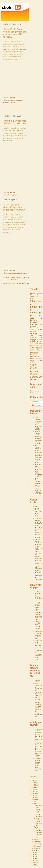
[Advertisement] (22, 109)
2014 (34, 852)
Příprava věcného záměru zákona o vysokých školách (38, 626)
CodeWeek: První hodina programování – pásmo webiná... (38, 811)
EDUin (32, 293)
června (37, 842)
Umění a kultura (36, 340)
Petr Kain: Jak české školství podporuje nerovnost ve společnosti (38, 559)
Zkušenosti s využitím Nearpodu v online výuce (38, 753)
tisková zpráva (36, 360)
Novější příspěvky (9, 278)
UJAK (25, 273)
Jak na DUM (38, 316)
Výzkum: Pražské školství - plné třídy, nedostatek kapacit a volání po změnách (38, 438)
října (36, 804)
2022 (34, 783)
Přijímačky (34, 334)
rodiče (32, 359)
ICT (32, 299)
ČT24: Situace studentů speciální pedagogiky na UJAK (14, 207)
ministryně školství (17, 273)
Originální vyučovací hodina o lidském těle (14, 122)
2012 (34, 857)
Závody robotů (37, 681)
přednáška (34, 356)
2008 (34, 865)
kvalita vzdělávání (36, 347)
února (37, 848)
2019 (34, 789)
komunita (33, 346)
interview (39, 343)
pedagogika (35, 353)
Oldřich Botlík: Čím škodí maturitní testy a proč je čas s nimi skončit (38, 545)
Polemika (33, 332)
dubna (37, 844)
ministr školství (36, 349)
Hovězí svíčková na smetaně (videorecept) (38, 712)
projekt (32, 355)
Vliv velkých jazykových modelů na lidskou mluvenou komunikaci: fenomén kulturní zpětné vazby (38, 454)
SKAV (40, 335)
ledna (36, 850)
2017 (34, 793)
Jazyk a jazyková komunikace (36, 320)
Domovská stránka (15, 278)
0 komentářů (12, 98)
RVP (41, 334)
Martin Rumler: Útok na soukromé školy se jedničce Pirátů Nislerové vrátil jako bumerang (38, 486)
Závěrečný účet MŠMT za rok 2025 (38, 643)
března (37, 846)
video (32, 362)
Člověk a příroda (13, 195)
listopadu (37, 800)
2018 (34, 791)
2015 (34, 798)
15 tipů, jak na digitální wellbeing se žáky (38, 732)
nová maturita (36, 351)
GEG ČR (39, 297)
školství (33, 379)
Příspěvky (36, 402)
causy (10, 273)
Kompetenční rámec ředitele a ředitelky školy (38, 635)
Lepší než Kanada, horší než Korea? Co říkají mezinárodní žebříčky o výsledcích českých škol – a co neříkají (38, 528)
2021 (34, 785)
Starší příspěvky (24, 278)
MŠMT (39, 330)
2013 (34, 854)
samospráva (39, 359)
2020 (34, 787)
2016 (34, 795)
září (36, 840)
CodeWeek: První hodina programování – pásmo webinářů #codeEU (14, 33)
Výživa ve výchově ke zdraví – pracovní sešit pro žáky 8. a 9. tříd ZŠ (38, 701)
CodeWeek (22, 49)
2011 (34, 859)
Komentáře (36, 405)
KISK (5, 49)
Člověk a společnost (36, 375)
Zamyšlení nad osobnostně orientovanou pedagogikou (38, 742)
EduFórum (39, 293)
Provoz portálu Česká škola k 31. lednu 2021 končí (38, 512)
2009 (34, 863)
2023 (34, 781)
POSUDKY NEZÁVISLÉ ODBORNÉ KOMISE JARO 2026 (38, 653)
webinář (12, 103)
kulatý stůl (39, 345)
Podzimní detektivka (38, 693)
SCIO (32, 335)
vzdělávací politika (34, 365)
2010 (34, 861)
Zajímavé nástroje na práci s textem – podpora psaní (38, 763)
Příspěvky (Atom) (23, 283)
